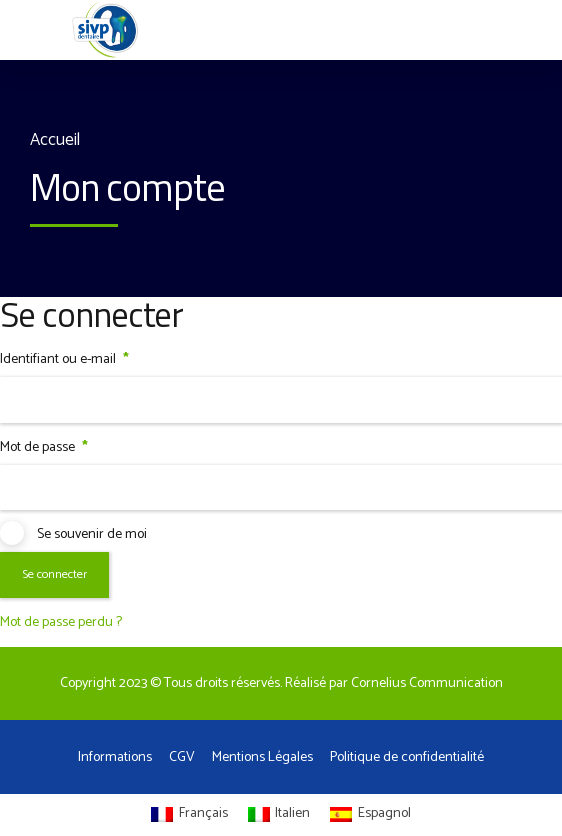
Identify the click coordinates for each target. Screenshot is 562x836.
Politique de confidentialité (407, 757)
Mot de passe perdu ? (61, 622)
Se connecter (54, 575)
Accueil (55, 140)
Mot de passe (44, 447)
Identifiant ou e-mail (64, 359)
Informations (115, 757)
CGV (182, 757)
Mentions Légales (262, 757)
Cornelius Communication (427, 683)
